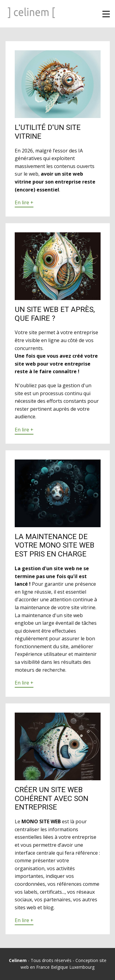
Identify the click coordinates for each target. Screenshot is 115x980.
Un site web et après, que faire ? (55, 314)
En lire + (24, 202)
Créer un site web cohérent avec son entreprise (52, 799)
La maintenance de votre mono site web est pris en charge (55, 545)
